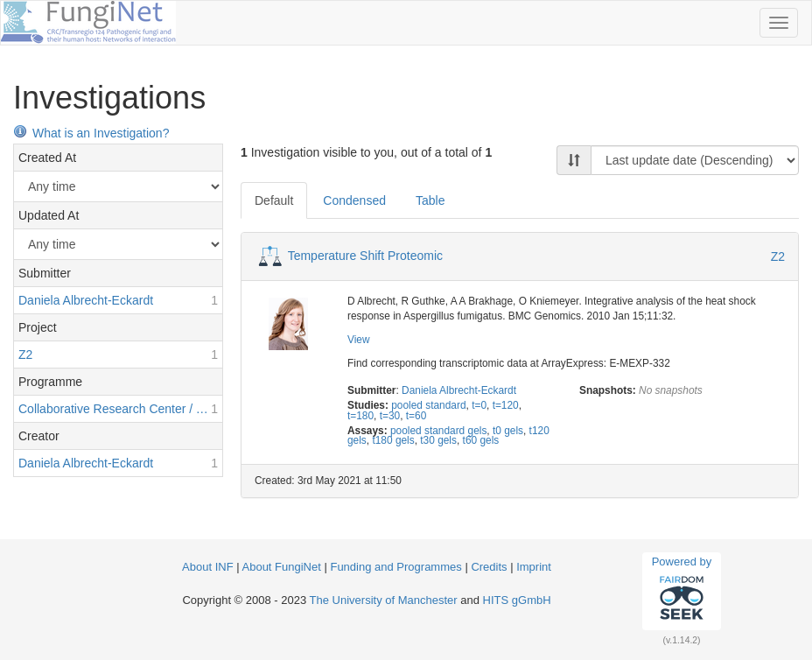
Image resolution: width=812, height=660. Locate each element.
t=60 (416, 416)
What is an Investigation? (91, 133)
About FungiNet (282, 567)
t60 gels (481, 440)
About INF (208, 567)
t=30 (390, 416)
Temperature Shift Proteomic (365, 256)
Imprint (534, 567)
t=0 (479, 405)
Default (274, 200)
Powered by (682, 591)
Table (430, 200)
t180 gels (393, 440)
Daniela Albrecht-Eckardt (459, 390)
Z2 (778, 256)
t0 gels (508, 431)
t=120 (506, 405)
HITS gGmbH (517, 600)
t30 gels (438, 440)
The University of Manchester (384, 600)
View (359, 340)
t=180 (360, 416)
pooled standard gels (438, 431)
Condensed (354, 200)
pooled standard (428, 405)
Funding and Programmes (395, 567)
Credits (489, 567)
